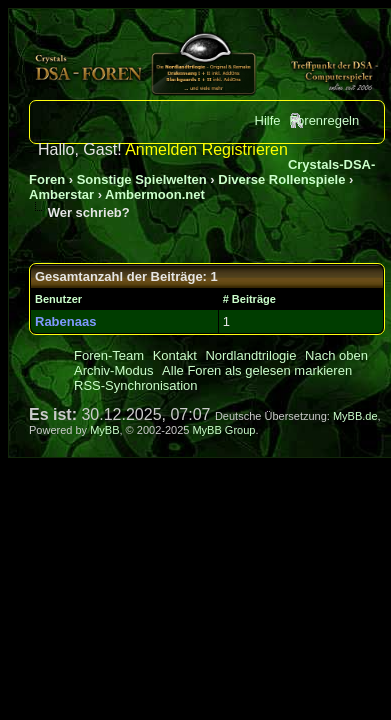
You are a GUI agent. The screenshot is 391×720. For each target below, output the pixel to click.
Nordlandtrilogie (250, 355)
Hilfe (268, 120)
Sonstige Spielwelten (142, 179)
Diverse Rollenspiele (281, 179)
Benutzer (58, 299)
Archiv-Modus (113, 370)
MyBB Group (223, 430)
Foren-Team (109, 355)
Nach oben (336, 355)
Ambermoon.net (155, 194)
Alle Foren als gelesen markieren (257, 370)
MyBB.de (355, 416)
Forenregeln (324, 120)
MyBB (104, 430)
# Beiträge (249, 299)
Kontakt (175, 355)
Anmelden (161, 149)
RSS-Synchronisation (136, 385)
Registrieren (245, 149)
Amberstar (61, 194)
